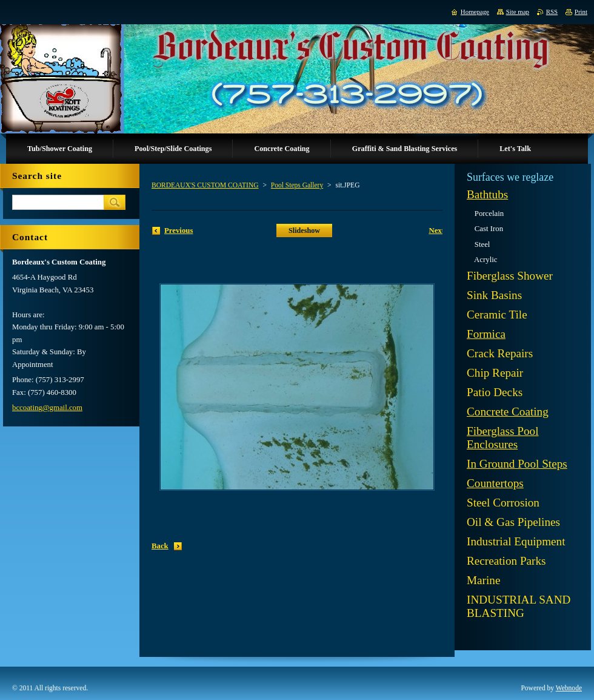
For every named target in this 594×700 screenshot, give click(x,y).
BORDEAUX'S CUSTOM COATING (205, 185)
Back (160, 546)
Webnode (569, 688)
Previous (179, 231)
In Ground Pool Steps (517, 464)
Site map (518, 12)
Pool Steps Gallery (297, 185)
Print (581, 12)
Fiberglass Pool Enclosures (503, 438)
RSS (552, 12)
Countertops (495, 483)
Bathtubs (487, 194)
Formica (486, 334)
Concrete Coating (508, 412)
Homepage (475, 12)
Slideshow (304, 231)
